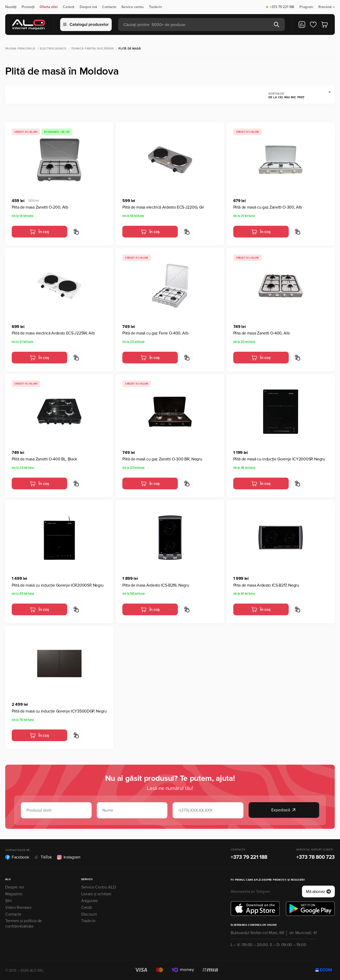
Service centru (133, 7)
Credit (87, 908)
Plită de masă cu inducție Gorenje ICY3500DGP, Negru (59, 711)
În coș (39, 232)
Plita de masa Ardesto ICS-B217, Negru (266, 585)
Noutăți (11, 7)
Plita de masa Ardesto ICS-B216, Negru (156, 585)
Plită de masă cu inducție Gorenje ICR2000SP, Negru (58, 585)
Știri (8, 901)
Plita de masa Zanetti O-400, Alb (262, 333)
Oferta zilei (49, 7)
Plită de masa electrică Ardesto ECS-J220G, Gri (163, 207)
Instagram (69, 857)
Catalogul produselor (86, 25)
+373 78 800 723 (316, 857)
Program (306, 7)
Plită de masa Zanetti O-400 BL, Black (44, 459)
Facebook (17, 857)
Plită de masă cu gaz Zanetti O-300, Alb (268, 207)
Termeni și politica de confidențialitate (24, 924)
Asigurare (90, 901)
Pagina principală (20, 49)
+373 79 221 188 (282, 7)
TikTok (43, 857)
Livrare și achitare (96, 894)
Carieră (69, 7)
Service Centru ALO (98, 887)
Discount (89, 914)
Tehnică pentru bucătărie (93, 49)
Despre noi (88, 7)
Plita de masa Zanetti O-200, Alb (40, 207)
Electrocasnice (53, 49)
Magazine (14, 894)
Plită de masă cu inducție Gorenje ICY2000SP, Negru (279, 459)
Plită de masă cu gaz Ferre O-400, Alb (155, 333)
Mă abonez (318, 892)
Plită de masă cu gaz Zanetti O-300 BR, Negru (162, 459)
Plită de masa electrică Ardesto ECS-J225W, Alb (53, 333)
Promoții (28, 7)
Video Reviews (18, 908)
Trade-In (155, 7)
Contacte (109, 7)
